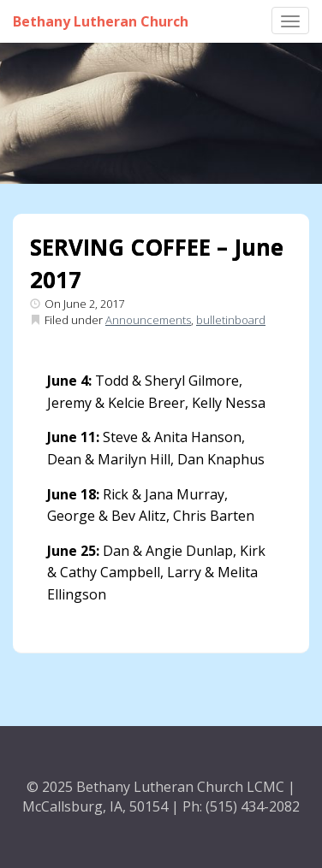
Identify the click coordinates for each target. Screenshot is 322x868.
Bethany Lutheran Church (101, 21)
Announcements (148, 320)
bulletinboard (231, 320)
